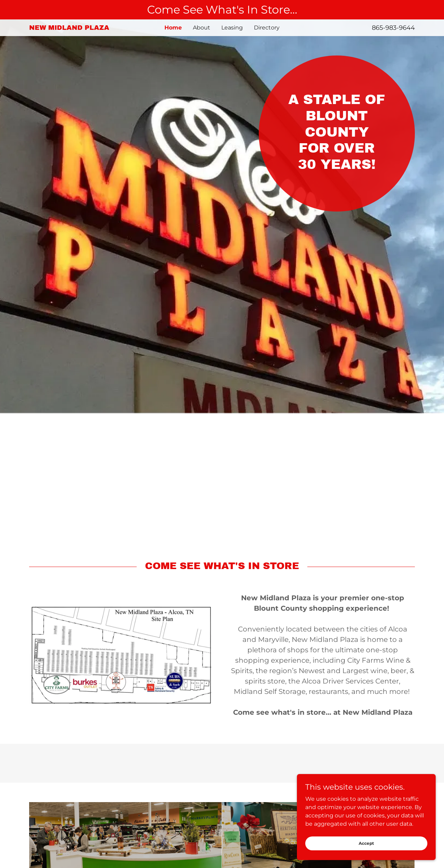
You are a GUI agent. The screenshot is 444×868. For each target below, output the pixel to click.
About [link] (202, 28)
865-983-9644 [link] (393, 28)
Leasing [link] (232, 28)
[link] (77, 28)
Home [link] (173, 28)
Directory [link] (267, 28)
